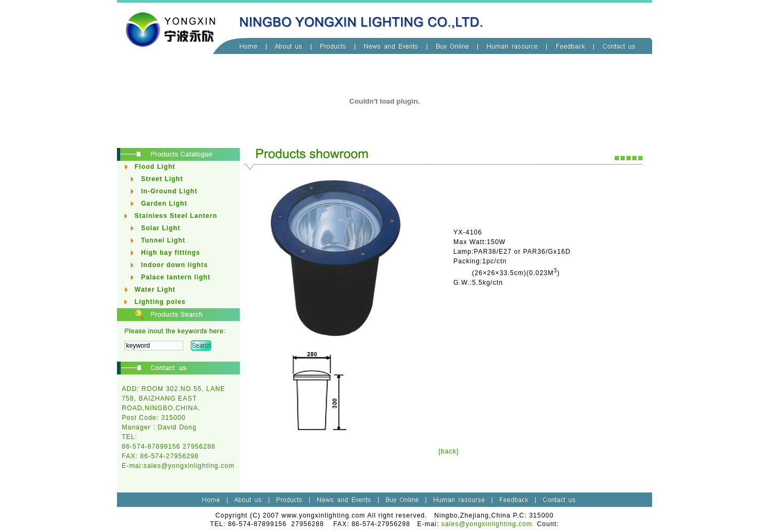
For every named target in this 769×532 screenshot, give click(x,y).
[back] (449, 451)
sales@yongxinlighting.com (189, 466)
